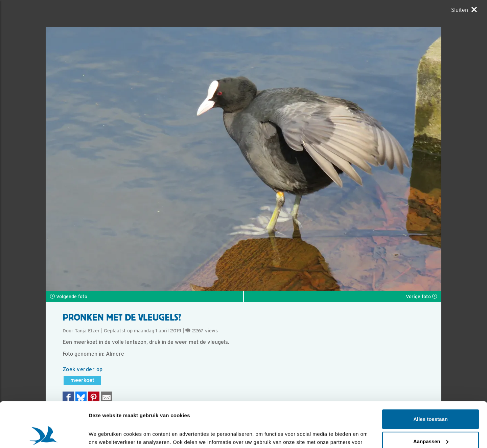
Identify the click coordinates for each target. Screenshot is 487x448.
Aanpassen (431, 399)
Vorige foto (421, 297)
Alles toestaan (431, 377)
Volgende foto (69, 297)
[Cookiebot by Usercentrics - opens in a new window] (44, 435)
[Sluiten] (464, 10)
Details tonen (105, 435)
